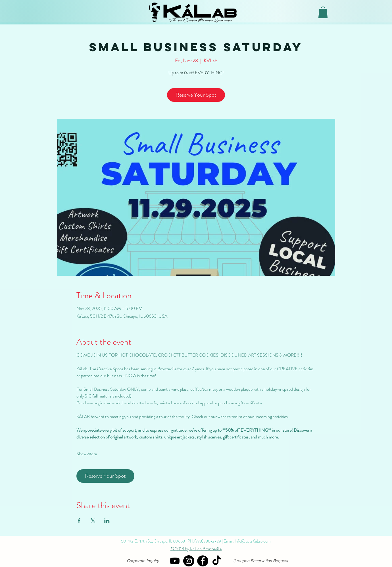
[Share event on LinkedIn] (107, 521)
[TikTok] (217, 561)
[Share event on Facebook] (79, 521)
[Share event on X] (93, 521)
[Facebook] (203, 561)
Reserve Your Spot (196, 95)
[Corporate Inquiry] (143, 561)
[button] (323, 12)
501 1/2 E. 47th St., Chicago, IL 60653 (153, 541)
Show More (87, 454)
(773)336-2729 (208, 541)
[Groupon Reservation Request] (260, 561)
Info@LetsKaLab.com (253, 541)
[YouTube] (175, 561)
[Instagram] (189, 561)
